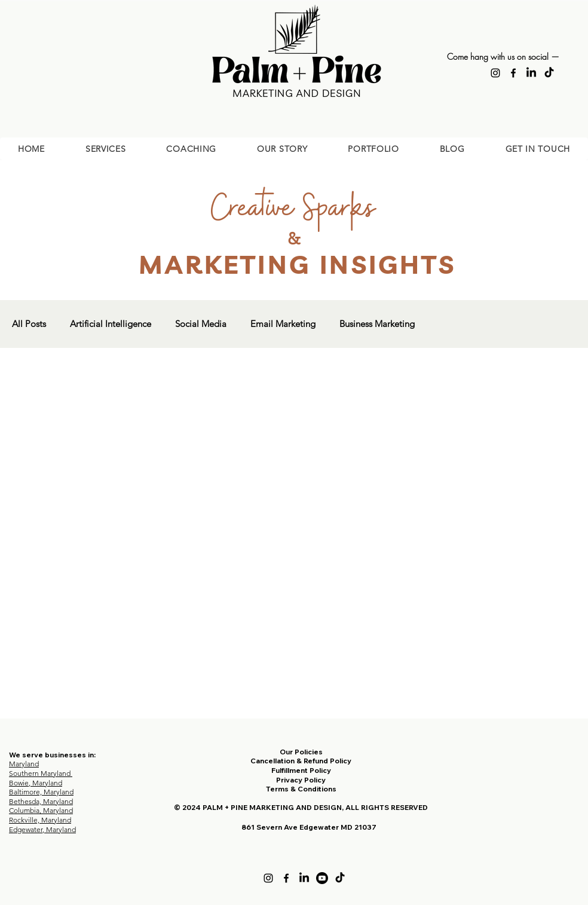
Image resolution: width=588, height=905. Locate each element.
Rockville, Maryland (40, 820)
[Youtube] (322, 878)
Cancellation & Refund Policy (301, 761)
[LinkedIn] (531, 73)
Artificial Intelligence (111, 324)
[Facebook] (513, 73)
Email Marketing (283, 324)
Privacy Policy (301, 780)
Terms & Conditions (301, 789)
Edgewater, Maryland (42, 829)
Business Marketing (377, 324)
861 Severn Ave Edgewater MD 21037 (309, 827)
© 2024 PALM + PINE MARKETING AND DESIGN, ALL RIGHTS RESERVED (301, 807)
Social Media (201, 324)
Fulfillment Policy (301, 770)
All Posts (29, 324)
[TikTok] (549, 73)
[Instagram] (495, 73)
